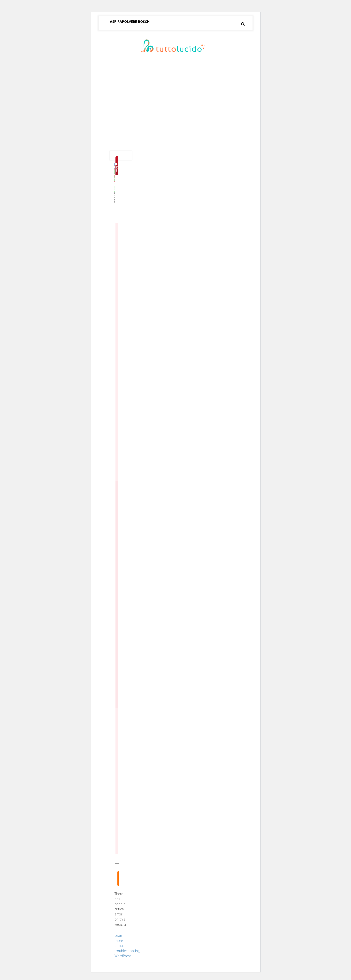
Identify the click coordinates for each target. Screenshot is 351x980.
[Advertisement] (176, 107)
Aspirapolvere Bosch (130, 21)
